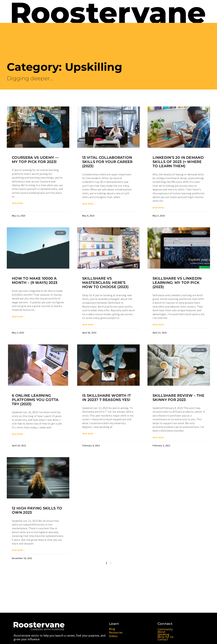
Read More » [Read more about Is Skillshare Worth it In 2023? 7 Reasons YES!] (88, 434)
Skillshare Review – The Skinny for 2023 (178, 398)
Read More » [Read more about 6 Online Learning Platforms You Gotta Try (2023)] (18, 435)
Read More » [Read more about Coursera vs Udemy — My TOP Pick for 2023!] (18, 203)
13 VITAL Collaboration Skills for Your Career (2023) (107, 162)
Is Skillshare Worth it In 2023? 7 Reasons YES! (107, 398)
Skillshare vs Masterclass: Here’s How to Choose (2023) (105, 283)
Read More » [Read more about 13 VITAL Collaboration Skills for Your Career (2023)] (88, 204)
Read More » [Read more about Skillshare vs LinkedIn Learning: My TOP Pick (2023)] (159, 325)
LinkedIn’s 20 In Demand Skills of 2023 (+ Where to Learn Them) (178, 162)
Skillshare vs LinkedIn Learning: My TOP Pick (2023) (177, 283)
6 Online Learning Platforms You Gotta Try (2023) (35, 400)
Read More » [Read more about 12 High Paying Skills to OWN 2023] (18, 551)
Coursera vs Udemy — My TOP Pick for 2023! (35, 160)
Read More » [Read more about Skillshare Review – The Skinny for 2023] (159, 438)
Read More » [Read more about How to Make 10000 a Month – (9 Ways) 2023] (18, 317)
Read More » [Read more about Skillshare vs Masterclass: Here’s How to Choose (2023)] (88, 325)
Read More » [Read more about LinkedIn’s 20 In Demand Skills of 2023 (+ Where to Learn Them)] (159, 208)
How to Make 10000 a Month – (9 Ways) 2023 (35, 281)
